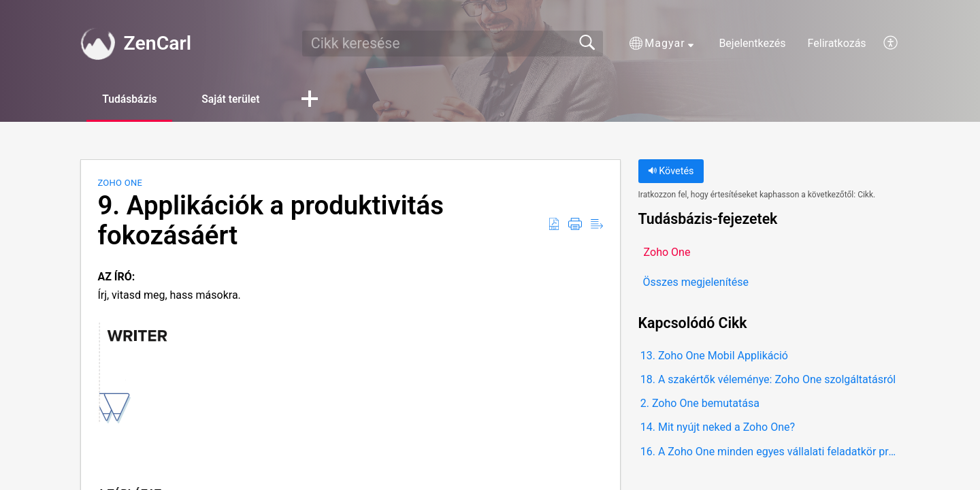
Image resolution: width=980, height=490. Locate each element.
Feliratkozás (837, 43)
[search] (453, 44)
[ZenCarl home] (97, 44)
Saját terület (237, 99)
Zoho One (120, 183)
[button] (661, 44)
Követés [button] (671, 172)
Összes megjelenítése (696, 282)
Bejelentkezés (752, 43)
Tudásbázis (132, 99)
